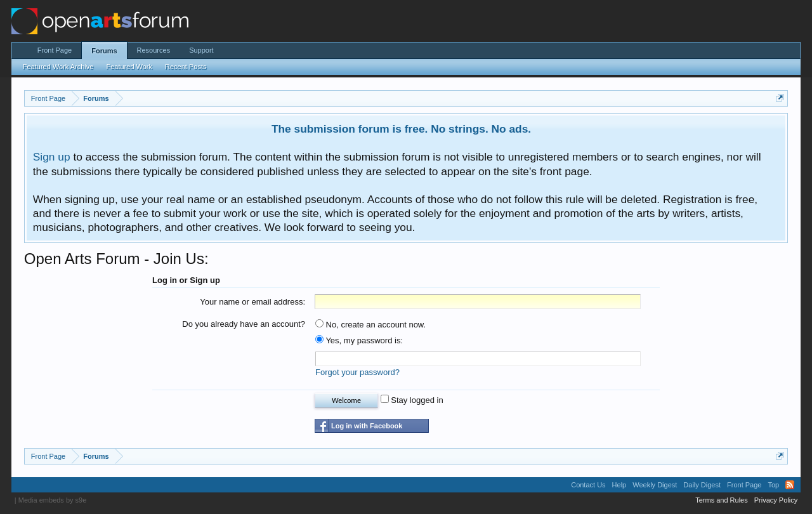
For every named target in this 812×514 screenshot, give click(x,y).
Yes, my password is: (359, 340)
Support (201, 50)
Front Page (55, 50)
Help (619, 485)
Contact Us (588, 485)
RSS (790, 485)
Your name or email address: (252, 302)
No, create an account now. (370, 325)
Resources (154, 50)
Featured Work (129, 67)
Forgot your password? (357, 372)
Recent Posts (186, 67)
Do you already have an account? (244, 324)
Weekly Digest (655, 485)
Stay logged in (412, 400)
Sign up (52, 157)
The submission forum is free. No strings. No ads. (401, 129)
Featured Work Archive (58, 67)
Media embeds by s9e (53, 500)
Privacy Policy (776, 500)
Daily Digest (702, 485)
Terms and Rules (722, 500)
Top (773, 485)
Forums (104, 51)
